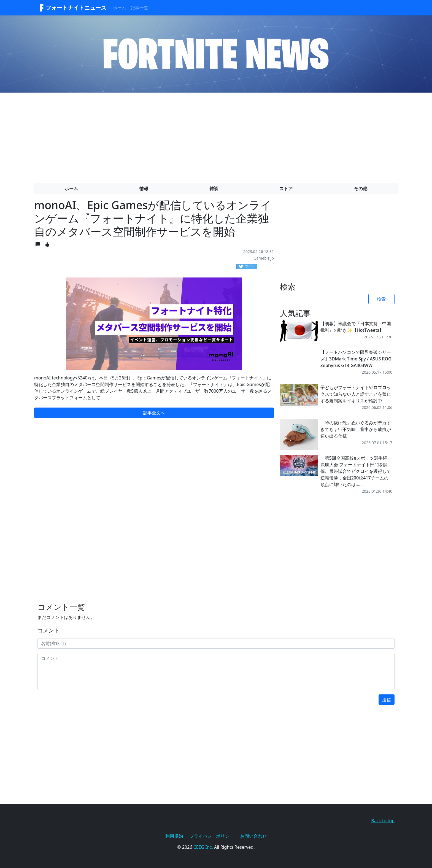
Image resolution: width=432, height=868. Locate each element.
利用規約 (174, 836)
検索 (381, 299)
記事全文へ (154, 413)
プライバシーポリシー (212, 836)
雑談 (214, 188)
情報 (144, 188)
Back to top (383, 821)
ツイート (248, 266)
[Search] (323, 299)
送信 (387, 700)
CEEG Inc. (203, 847)
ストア (286, 188)
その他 (361, 188)
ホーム (120, 8)
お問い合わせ (253, 836)
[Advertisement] (216, 136)
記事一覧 (139, 8)
